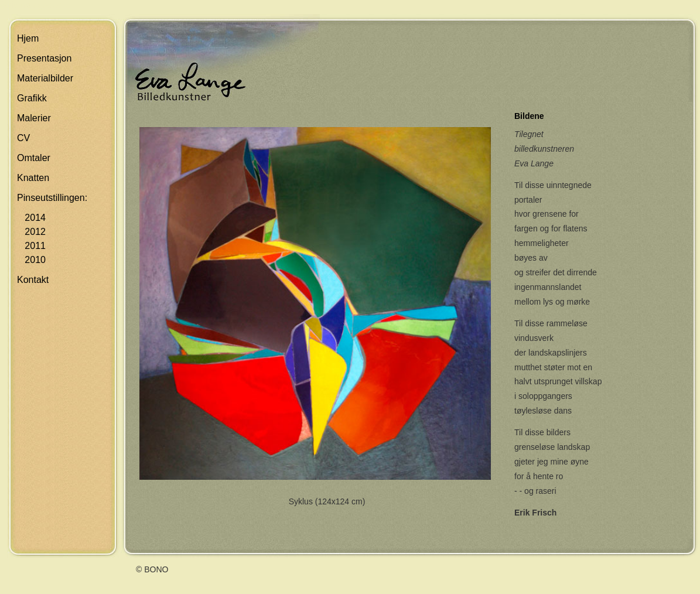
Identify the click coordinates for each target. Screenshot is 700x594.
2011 (31, 246)
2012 (31, 232)
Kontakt (33, 280)
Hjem (28, 38)
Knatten (33, 178)
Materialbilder (45, 78)
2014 (31, 218)
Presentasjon (44, 58)
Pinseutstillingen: (52, 198)
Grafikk (32, 98)
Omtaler (34, 158)
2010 (31, 260)
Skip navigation (32, 5)
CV (23, 138)
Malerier (34, 118)
